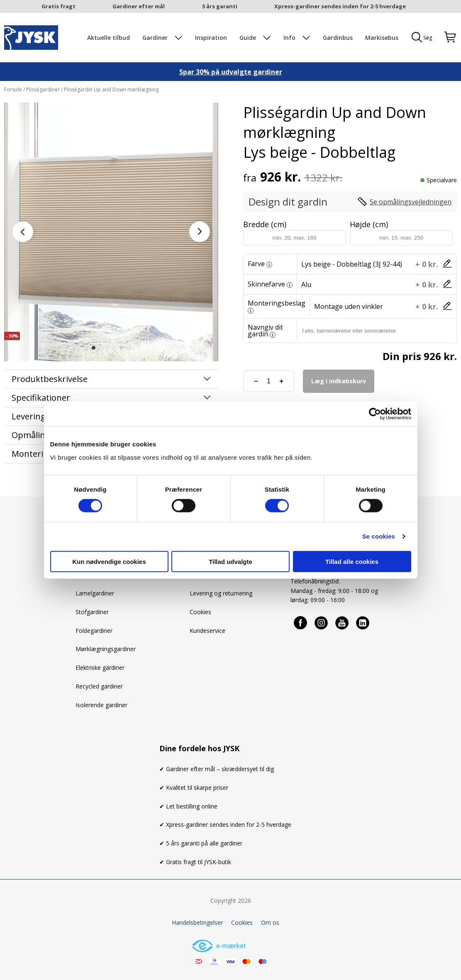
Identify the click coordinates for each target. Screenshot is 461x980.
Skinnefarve (266, 284)
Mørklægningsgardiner (106, 649)
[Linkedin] (363, 622)
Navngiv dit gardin (265, 331)
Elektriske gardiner (100, 668)
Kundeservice (207, 631)
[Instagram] (322, 622)
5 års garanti (220, 6)
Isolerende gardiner (101, 705)
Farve (256, 264)
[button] (94, 348)
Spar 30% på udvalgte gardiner (231, 72)
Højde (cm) (369, 224)
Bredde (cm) (265, 224)
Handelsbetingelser (197, 922)
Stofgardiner (92, 612)
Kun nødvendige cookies (109, 561)
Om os (270, 922)
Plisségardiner (43, 89)
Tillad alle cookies (352, 561)
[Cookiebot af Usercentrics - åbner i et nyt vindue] (375, 414)
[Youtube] (342, 622)
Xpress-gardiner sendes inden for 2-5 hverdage (340, 6)
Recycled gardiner (99, 686)
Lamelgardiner (95, 593)
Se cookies (379, 536)
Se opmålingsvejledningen (411, 202)
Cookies (200, 612)
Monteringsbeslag (277, 303)
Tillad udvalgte (230, 561)
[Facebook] (301, 622)
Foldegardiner (94, 631)
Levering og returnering (221, 593)
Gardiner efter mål (139, 6)
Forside (14, 89)
